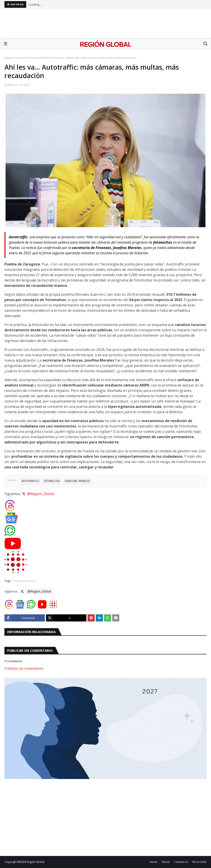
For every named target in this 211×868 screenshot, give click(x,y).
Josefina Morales (77, 481)
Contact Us (181, 862)
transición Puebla (38, 58)
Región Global (36, 862)
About (166, 862)
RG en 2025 (199, 862)
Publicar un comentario (24, 668)
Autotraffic (31, 481)
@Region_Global (41, 494)
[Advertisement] (105, 24)
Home (154, 862)
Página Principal (14, 58)
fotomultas (52, 481)
